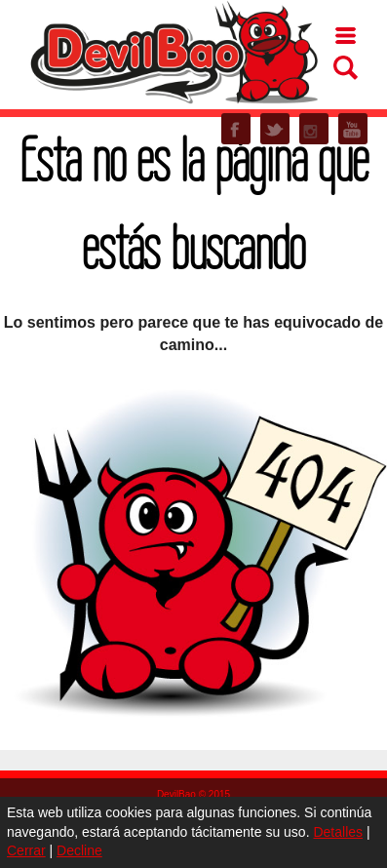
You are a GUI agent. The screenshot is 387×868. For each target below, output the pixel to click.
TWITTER (275, 129)
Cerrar (26, 850)
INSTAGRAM (314, 129)
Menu (346, 36)
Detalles (338, 832)
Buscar (346, 68)
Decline (79, 850)
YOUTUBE (353, 129)
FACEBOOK (236, 129)
